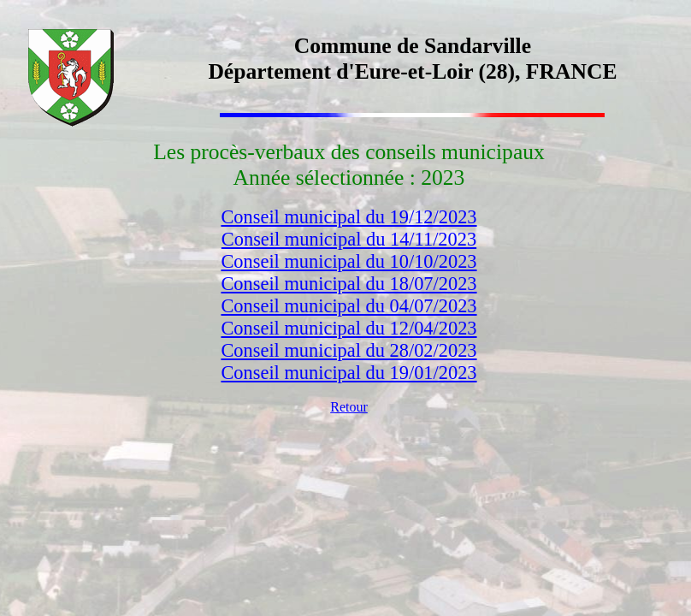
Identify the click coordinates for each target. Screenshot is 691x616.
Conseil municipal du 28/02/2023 (348, 350)
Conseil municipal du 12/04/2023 (348, 328)
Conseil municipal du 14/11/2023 (349, 239)
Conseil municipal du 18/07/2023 (348, 284)
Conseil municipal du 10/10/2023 (348, 261)
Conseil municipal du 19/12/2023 (348, 217)
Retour (349, 407)
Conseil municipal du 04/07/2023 (348, 306)
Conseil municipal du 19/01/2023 (348, 373)
